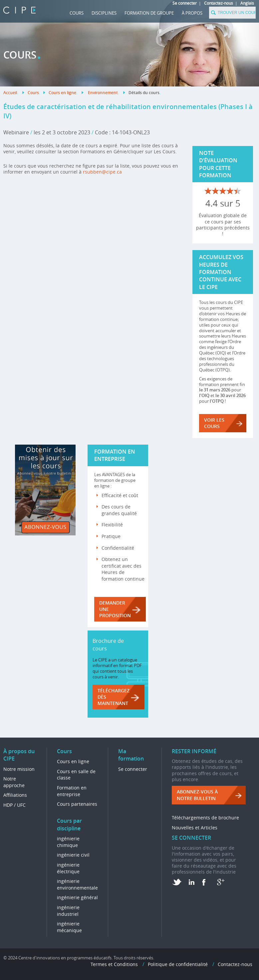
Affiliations (15, 795)
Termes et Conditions (114, 964)
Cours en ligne (62, 93)
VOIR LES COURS (214, 423)
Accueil (10, 93)
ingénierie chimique (68, 842)
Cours (77, 13)
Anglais (247, 3)
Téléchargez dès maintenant (114, 697)
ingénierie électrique (68, 868)
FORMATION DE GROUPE (149, 13)
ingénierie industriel (68, 911)
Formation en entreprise (72, 791)
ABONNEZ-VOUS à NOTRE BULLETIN (197, 795)
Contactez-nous (219, 3)
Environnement (103, 93)
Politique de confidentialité (178, 964)
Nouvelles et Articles (195, 828)
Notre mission (19, 769)
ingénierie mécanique (69, 927)
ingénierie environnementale (77, 884)
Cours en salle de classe (76, 775)
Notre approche (14, 782)
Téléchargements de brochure (205, 818)
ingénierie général (77, 897)
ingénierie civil (73, 855)
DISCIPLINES (104, 13)
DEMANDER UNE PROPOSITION (115, 609)
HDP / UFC (14, 805)
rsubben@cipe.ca (102, 172)
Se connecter (185, 3)
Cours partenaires (77, 804)
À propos (192, 13)
